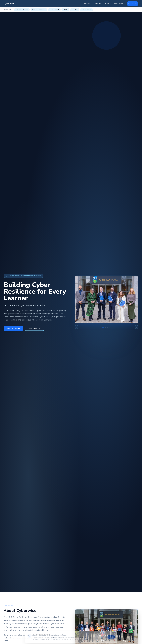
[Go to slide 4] (109, 327)
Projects (108, 3)
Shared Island (54, 10)
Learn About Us (35, 328)
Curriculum (98, 3)
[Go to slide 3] (107, 327)
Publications (119, 3)
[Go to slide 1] (103, 327)
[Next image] (137, 327)
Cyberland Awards (22, 10)
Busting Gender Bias (39, 10)
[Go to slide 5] (111, 327)
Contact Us (133, 3)
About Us (87, 3)
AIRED (65, 10)
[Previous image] (77, 327)
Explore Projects (13, 328)
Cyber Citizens (86, 10)
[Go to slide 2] (106, 327)
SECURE (75, 10)
